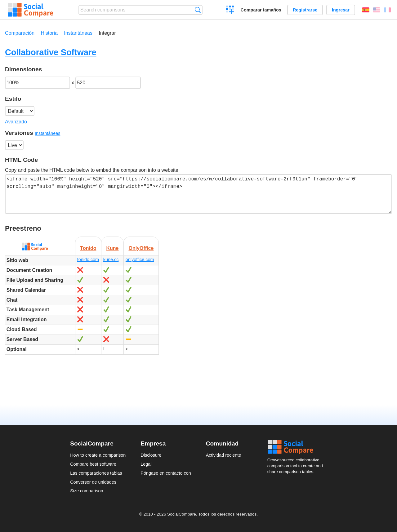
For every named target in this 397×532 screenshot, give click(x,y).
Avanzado (16, 122)
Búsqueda (198, 10)
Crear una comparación (230, 11)
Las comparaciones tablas (96, 473)
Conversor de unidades (93, 482)
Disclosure (151, 455)
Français (387, 10)
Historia (49, 33)
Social (297, 447)
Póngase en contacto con (166, 473)
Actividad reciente (224, 455)
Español (366, 10)
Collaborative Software (51, 52)
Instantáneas (78, 33)
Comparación (20, 33)
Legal (146, 464)
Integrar (107, 33)
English (377, 10)
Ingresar (341, 10)
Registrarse (305, 10)
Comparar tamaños (261, 10)
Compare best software (93, 464)
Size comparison (87, 491)
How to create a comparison (98, 455)
